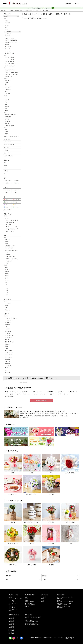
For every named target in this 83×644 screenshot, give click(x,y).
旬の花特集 (60, 599)
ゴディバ (7, 327)
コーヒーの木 (8, 51)
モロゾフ (7, 370)
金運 (6, 130)
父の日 (6, 308)
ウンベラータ (23, 10)
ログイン (76, 4)
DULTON (7, 340)
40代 (7, 286)
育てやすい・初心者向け (11, 115)
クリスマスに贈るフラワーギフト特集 (65, 597)
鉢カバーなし (8, 81)
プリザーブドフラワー (9, 156)
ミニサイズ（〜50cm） (10, 70)
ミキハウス (8, 361)
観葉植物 (17, 10)
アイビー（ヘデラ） (10, 38)
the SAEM (7, 333)
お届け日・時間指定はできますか (32, 622)
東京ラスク (8, 344)
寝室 (6, 104)
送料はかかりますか (29, 620)
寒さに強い (8, 121)
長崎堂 (6, 346)
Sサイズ (17, 190)
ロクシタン (8, 359)
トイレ (6, 102)
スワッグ (6, 150)
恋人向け (7, 278)
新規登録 (68, 4)
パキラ (6, 21)
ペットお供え (9, 261)
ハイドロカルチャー (10, 126)
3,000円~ (17, 181)
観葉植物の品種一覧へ (41, 400)
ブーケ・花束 (7, 139)
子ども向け (8, 269)
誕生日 (26, 597)
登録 (53, 8)
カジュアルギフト (9, 248)
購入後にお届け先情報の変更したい (32, 625)
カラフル (16, 207)
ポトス (6, 27)
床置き (6, 111)
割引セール (60, 600)
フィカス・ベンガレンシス (11, 40)
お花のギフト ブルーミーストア (8, 10)
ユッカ (6, 29)
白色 (15, 202)
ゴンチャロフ (8, 331)
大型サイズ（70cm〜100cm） (12, 74)
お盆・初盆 (27, 606)
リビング (7, 100)
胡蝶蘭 (5, 165)
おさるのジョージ (9, 320)
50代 (7, 289)
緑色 (6, 202)
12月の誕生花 (11, 634)
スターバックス (9, 338)
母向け (6, 267)
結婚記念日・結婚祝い (10, 246)
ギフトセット (11, 602)
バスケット (8, 94)
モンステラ (8, 23)
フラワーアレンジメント (10, 145)
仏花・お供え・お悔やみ (30, 605)
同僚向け (7, 276)
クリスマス (8, 310)
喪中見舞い (9, 255)
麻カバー (7, 85)
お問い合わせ (39, 637)
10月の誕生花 (11, 631)
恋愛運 (6, 134)
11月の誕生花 (11, 632)
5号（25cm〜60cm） (10, 62)
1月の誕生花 (11, 617)
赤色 (6, 200)
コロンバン (8, 329)
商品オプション (7, 216)
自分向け (7, 280)
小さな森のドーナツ (10, 342)
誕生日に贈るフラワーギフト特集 (64, 603)
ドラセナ (7, 45)
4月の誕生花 (11, 622)
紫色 (6, 205)
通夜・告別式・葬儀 (11, 257)
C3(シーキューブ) (9, 335)
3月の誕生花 (11, 620)
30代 (7, 284)
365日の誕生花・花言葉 (62, 605)
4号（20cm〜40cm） (10, 59)
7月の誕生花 (11, 626)
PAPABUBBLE (8, 351)
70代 (7, 293)
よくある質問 (32, 637)
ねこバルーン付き (10, 231)
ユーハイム (8, 372)
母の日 (6, 306)
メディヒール (8, 363)
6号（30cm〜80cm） (10, 64)
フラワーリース (8, 153)
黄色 (15, 205)
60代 (7, 291)
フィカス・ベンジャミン (11, 42)
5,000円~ (7, 183)
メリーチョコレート (10, 366)
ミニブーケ (6, 147)
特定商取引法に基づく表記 (69, 637)
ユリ (5, 174)
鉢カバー (6, 78)
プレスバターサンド (10, 355)
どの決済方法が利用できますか (31, 623)
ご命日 (8, 252)
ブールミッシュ (9, 357)
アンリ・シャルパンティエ (11, 318)
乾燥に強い (8, 119)
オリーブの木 (8, 47)
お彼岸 (8, 263)
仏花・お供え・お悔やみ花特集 (64, 606)
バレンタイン (8, 303)
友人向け (7, 274)
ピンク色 (16, 200)
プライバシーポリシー (53, 637)
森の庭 (6, 368)
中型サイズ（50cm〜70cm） (12, 72)
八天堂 (6, 348)
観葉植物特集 (60, 608)
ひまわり (6, 171)
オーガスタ (8, 36)
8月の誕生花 (11, 628)
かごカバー (8, 83)
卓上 (6, 108)
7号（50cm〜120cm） (10, 66)
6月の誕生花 (11, 625)
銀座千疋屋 (8, 325)
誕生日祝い (8, 239)
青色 (6, 207)
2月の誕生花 (11, 619)
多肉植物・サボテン (10, 53)
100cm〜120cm (9, 77)
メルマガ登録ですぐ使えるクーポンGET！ (40, 8)
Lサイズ (17, 193)
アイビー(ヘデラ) (9, 394)
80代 (7, 295)
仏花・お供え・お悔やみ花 (11, 250)
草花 (5, 163)
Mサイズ (8, 193)
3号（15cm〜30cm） (10, 57)
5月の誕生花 (11, 623)
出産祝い (7, 242)
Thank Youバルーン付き (11, 227)
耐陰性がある (8, 117)
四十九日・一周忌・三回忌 (12, 259)
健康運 (6, 132)
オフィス (7, 106)
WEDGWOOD (8, 322)
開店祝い (7, 244)
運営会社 (60, 637)
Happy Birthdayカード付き (12, 220)
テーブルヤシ (8, 49)
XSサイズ (7, 190)
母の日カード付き (10, 222)
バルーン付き (8, 225)
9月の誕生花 (11, 629)
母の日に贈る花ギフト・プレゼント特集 (65, 602)
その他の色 (7, 210)
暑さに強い (8, 123)
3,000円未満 (7, 181)
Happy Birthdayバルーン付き (13, 229)
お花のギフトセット (9, 142)
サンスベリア (8, 34)
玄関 (6, 98)
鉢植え (10, 605)
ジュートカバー (9, 87)
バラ (5, 168)
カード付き (8, 218)
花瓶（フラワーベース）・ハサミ (12, 136)
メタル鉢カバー (9, 89)
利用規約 (45, 637)
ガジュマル (8, 25)
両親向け (7, 272)
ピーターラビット (9, 353)
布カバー (7, 91)
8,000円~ (17, 183)
